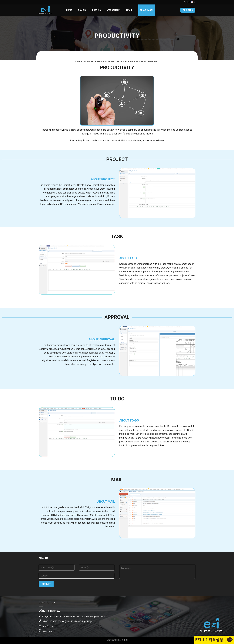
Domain (82, 10)
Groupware (146, 10)
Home (69, 10)
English (190, 2)
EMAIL (130, 10)
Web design (114, 10)
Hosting (97, 10)
